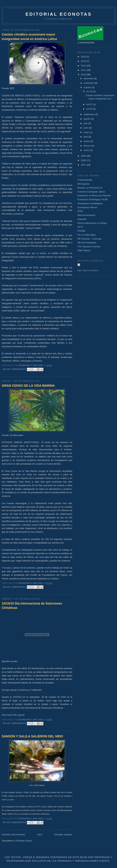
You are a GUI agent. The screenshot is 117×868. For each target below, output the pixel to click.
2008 (84, 160)
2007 (84, 165)
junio (86, 128)
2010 (84, 75)
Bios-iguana (83, 184)
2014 (84, 57)
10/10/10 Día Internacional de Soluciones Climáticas (32, 606)
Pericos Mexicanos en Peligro (92, 223)
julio (86, 123)
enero (87, 150)
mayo (87, 132)
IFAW (80, 211)
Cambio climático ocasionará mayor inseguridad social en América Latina (29, 37)
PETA (80, 227)
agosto (87, 119)
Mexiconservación (86, 215)
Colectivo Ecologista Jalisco (91, 192)
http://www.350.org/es (12, 715)
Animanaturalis (85, 180)
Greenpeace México (87, 207)
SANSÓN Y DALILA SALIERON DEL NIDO (32, 736)
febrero (87, 146)
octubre (88, 87)
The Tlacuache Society (89, 247)
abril (86, 137)
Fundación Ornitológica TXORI (93, 199)
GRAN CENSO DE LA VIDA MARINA (28, 386)
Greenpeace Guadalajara (90, 203)
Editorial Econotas (59, 14)
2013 (84, 61)
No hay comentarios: (15, 369)
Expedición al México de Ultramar (94, 196)
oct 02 (90, 109)
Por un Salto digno (87, 235)
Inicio (40, 834)
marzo (87, 141)
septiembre (89, 114)
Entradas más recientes (14, 834)
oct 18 (90, 91)
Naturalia (82, 219)
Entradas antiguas (63, 834)
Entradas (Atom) (24, 841)
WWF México (84, 250)
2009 (84, 156)
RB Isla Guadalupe (87, 243)
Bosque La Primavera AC (90, 188)
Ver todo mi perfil (88, 271)
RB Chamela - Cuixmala (89, 239)
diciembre (89, 78)
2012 (84, 66)
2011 (84, 70)
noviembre (89, 83)
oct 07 (90, 104)
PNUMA (81, 231)
